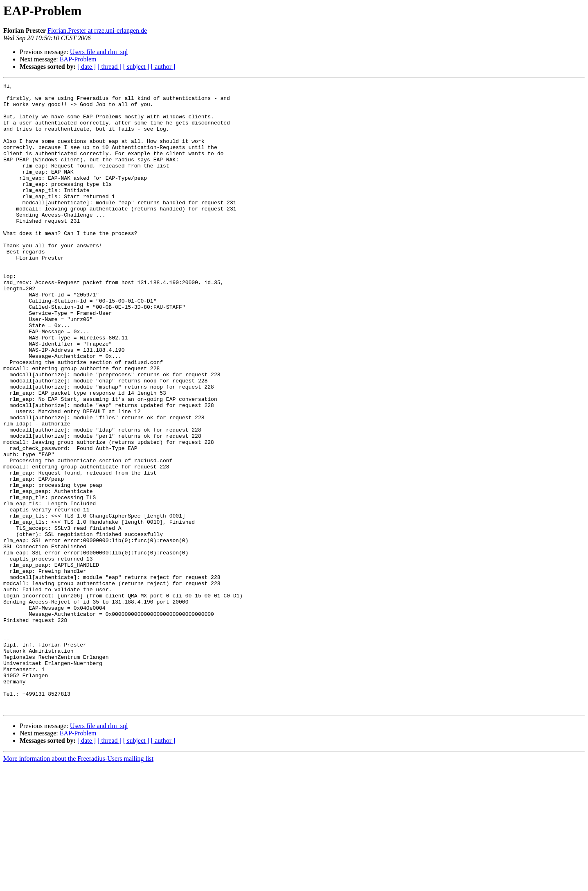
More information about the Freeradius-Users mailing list (78, 884)
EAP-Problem (78, 59)
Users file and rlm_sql (99, 52)
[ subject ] (136, 67)
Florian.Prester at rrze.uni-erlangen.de (97, 31)
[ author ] (163, 67)
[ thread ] (109, 67)
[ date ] (87, 67)
